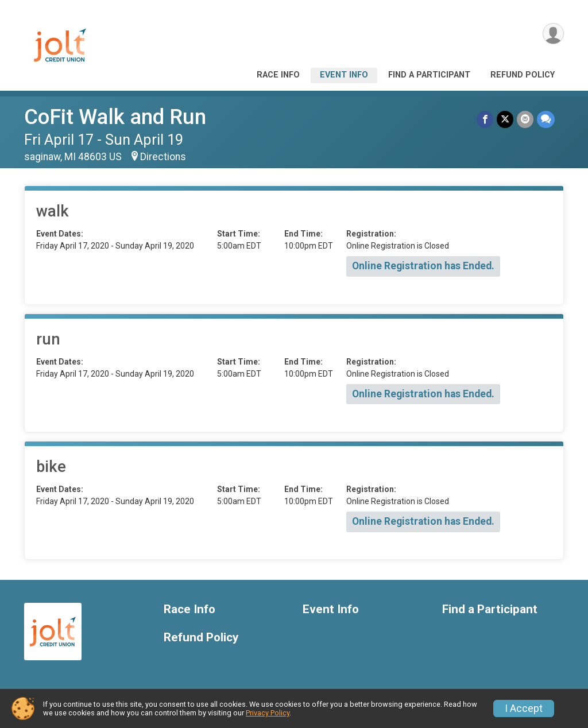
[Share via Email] (525, 119)
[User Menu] (553, 34)
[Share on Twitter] (505, 119)
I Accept (524, 708)
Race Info (278, 75)
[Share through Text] (546, 119)
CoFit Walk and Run (115, 117)
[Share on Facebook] (485, 119)
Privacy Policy (268, 713)
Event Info (344, 75)
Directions (163, 157)
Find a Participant (429, 75)
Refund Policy (523, 75)
